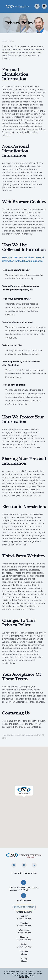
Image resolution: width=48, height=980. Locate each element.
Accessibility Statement (13, 973)
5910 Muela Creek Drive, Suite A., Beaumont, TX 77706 (24, 889)
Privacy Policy (29, 973)
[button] (2, 6)
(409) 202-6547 (24, 900)
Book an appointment (24, 907)
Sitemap (39, 973)
